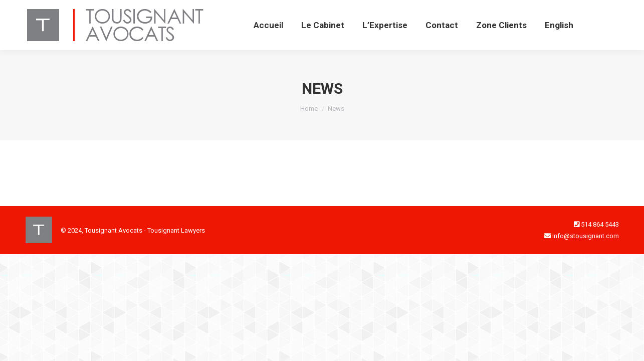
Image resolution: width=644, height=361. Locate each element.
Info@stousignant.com (586, 236)
